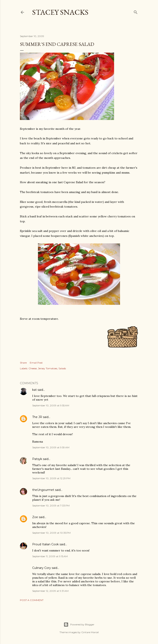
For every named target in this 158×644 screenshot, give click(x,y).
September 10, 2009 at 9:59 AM (51, 447)
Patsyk (37, 459)
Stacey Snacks (60, 12)
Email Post (36, 363)
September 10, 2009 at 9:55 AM (51, 405)
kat (34, 390)
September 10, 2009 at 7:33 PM (51, 506)
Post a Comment (32, 600)
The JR (37, 417)
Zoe (35, 517)
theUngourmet (43, 490)
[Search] (136, 11)
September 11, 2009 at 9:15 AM (50, 556)
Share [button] (23, 363)
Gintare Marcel (90, 632)
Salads (62, 368)
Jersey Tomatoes (48, 368)
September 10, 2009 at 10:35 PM (51, 533)
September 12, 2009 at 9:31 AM (50, 591)
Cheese (33, 368)
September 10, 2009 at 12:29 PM (51, 478)
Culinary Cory (42, 568)
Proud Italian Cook (45, 544)
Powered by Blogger (79, 625)
